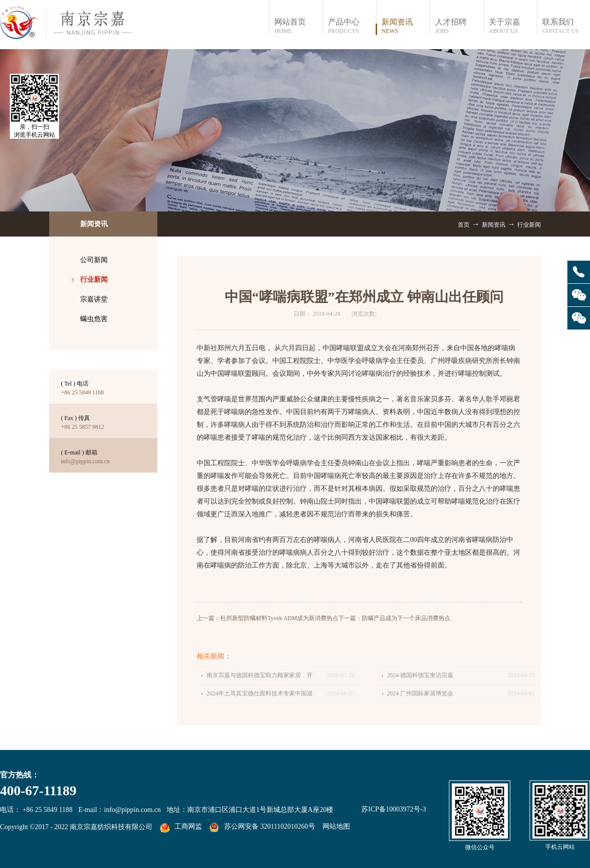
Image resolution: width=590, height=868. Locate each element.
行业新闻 (529, 225)
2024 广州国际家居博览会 (420, 693)
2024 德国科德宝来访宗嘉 (420, 675)
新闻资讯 (494, 225)
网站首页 (298, 26)
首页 (464, 225)
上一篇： (267, 618)
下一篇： (394, 618)
